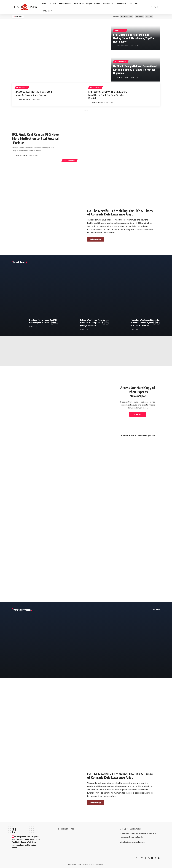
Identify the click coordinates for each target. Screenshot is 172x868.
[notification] (155, 7)
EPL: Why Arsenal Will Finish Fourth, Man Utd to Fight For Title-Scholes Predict (108, 95)
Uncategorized (121, 62)
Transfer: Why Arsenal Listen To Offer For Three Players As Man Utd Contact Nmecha (145, 323)
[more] (151, 7)
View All (155, 610)
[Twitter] (149, 858)
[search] (158, 7)
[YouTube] (152, 858)
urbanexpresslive (122, 46)
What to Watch (22, 610)
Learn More (138, 415)
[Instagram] (156, 858)
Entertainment (127, 16)
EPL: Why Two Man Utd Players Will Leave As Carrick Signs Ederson (34, 93)
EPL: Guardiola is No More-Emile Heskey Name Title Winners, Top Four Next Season (134, 38)
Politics (149, 16)
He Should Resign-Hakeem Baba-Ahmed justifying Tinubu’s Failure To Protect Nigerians (135, 69)
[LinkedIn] (159, 858)
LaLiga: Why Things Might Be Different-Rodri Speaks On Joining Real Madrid (93, 323)
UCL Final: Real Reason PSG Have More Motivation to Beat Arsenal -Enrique (35, 138)
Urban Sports (120, 30)
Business (139, 16)
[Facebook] (146, 858)
